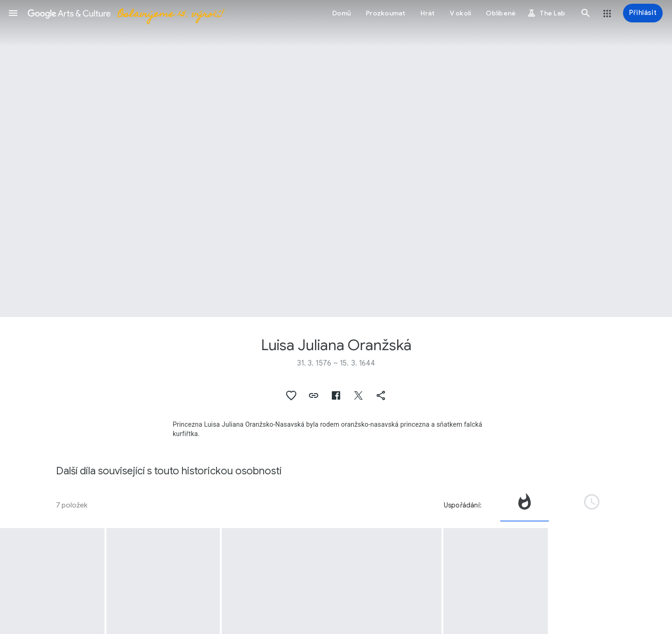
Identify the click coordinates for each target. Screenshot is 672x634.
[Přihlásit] (643, 13)
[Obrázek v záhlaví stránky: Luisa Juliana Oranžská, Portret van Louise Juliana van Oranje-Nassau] (336, 158)
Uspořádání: (463, 505)
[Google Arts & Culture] (125, 13)
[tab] (525, 505)
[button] (13, 13)
